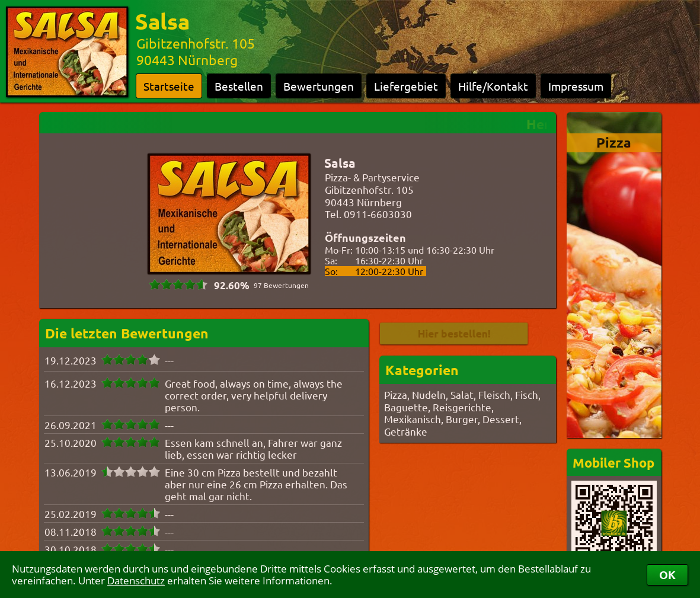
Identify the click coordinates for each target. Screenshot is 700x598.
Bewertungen (319, 86)
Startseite (169, 86)
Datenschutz (136, 581)
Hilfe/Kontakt (493, 86)
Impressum (576, 86)
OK (667, 575)
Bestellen (239, 86)
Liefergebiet (406, 86)
